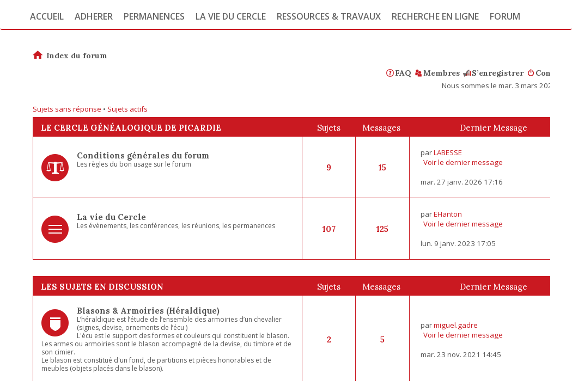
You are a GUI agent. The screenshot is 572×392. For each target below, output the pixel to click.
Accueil (47, 16)
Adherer (94, 16)
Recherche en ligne (435, 16)
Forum (505, 16)
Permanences (154, 16)
